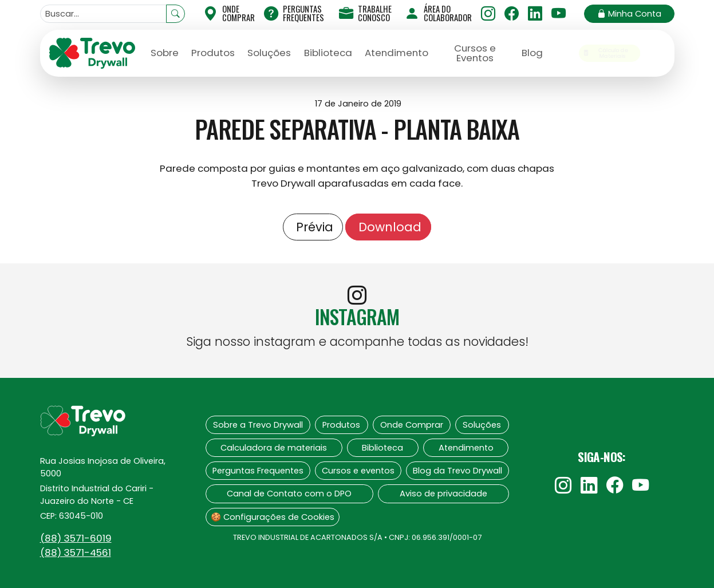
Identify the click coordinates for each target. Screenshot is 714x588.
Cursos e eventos (358, 471)
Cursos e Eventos (475, 53)
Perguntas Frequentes (294, 13)
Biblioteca (328, 53)
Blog (532, 53)
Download (388, 227)
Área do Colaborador (438, 13)
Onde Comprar (412, 425)
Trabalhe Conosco (365, 13)
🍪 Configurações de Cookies (273, 517)
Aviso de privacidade (443, 494)
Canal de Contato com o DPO (289, 494)
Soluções (269, 53)
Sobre (165, 53)
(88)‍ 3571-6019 (76, 538)
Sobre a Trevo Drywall (258, 425)
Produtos (213, 53)
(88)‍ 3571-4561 (76, 553)
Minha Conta (629, 14)
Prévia (313, 227)
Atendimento (397, 53)
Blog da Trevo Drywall (457, 471)
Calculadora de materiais (274, 448)
